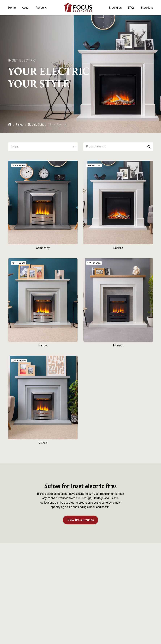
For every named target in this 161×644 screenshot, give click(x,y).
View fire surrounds (81, 520)
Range (20, 125)
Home (12, 8)
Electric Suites (37, 125)
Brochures (115, 8)
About (26, 8)
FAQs (131, 8)
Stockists (147, 8)
